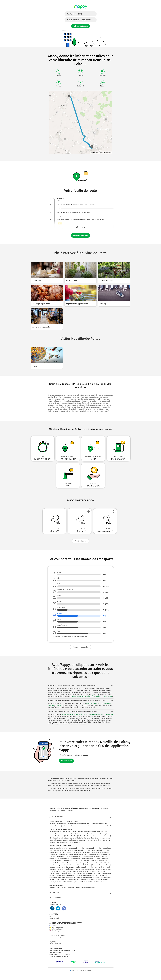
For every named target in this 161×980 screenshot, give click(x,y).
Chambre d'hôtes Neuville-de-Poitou (99, 854)
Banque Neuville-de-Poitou (65, 865)
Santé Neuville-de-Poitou (57, 857)
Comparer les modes (81, 647)
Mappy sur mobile (55, 918)
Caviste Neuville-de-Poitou (103, 869)
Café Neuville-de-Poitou (64, 880)
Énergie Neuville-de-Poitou (80, 880)
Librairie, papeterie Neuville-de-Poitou (61, 882)
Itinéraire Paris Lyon (84, 832)
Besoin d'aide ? (55, 897)
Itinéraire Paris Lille (87, 834)
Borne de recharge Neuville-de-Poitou (88, 878)
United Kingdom (55, 931)
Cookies (73, 951)
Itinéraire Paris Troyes (76, 842)
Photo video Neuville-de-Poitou (59, 869)
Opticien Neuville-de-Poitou (82, 882)
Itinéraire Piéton (61, 824)
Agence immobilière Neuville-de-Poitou (79, 850)
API (50, 916)
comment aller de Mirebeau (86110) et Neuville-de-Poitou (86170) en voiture (87, 715)
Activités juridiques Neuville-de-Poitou (87, 876)
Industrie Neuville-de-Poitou (82, 865)
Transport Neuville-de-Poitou (58, 854)
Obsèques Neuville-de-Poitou (100, 852)
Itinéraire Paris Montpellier (71, 838)
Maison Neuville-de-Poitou (94, 848)
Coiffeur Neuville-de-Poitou (58, 852)
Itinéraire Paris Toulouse (57, 836)
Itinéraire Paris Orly (100, 834)
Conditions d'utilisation (56, 951)
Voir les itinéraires (80, 26)
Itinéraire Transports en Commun (87, 824)
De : (74, 14)
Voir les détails (80, 541)
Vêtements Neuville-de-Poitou (66, 876)
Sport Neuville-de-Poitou (73, 857)
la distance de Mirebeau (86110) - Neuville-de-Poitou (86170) (92, 696)
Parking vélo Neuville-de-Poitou (89, 863)
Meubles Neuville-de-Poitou (98, 871)
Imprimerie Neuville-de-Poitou (85, 867)
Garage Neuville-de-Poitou (77, 848)
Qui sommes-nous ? (55, 938)
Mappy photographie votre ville (59, 956)
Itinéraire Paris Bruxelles (63, 840)
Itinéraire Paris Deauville (98, 832)
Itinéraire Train (103, 824)
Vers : (79, 20)
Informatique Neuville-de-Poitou (91, 859)
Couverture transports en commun (60, 955)
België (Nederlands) (57, 929)
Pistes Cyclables (61, 888)
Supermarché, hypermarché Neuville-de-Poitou (81, 873)
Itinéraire (52, 824)
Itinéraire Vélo (72, 824)
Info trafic (52, 888)
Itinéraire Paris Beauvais (79, 840)
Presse (52, 944)
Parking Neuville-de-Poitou (99, 882)
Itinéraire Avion (94, 826)
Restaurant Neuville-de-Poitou (58, 848)
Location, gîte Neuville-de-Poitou (78, 854)
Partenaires (58, 944)
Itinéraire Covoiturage (56, 826)
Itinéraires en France (70, 832)
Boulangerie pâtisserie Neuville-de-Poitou (62, 867)
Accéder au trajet (81, 235)
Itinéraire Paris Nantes (85, 836)
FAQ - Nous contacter (56, 953)
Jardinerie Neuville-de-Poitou (98, 880)
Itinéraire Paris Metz (62, 842)
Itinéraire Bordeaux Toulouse (101, 836)
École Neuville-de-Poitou (58, 871)
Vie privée (67, 951)
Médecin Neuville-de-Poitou (70, 863)
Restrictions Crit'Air (73, 888)
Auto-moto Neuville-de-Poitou (101, 850)
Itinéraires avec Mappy (56, 832)
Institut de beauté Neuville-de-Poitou (77, 871)
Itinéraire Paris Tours (56, 838)
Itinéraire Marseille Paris (73, 834)
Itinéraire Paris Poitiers (95, 840)
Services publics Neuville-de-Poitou (90, 861)
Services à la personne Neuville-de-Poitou (82, 869)
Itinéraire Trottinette (106, 826)
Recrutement (53, 940)
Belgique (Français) (56, 927)
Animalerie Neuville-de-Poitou (101, 865)
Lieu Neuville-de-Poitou (102, 867)
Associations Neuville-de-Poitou (91, 857)
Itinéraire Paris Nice (71, 836)
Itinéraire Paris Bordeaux (57, 834)
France (53, 925)
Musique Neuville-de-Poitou (58, 873)
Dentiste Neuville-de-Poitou (70, 861)
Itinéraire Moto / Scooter (71, 826)
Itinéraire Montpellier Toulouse (89, 838)
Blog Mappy (53, 942)
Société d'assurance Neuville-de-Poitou (79, 852)
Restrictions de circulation (88, 888)
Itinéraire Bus (84, 826)
